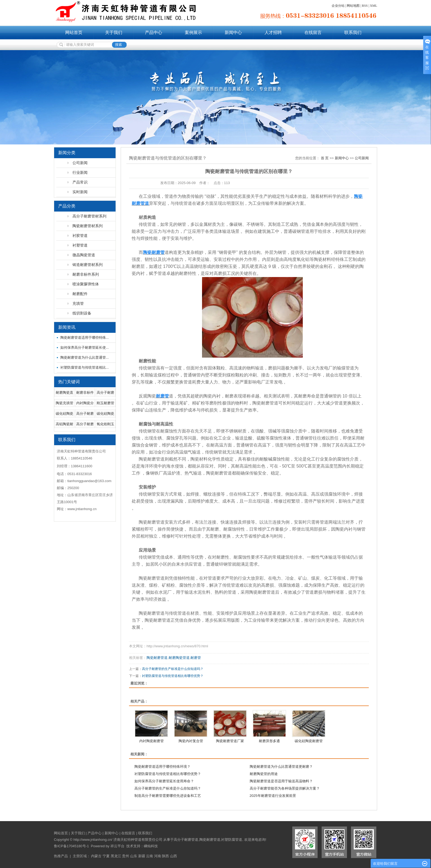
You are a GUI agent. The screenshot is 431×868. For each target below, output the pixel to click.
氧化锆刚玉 (105, 424)
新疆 (142, 856)
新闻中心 (233, 32)
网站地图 (353, 6)
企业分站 (338, 6)
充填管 (78, 303)
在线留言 (313, 32)
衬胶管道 (80, 236)
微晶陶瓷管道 (84, 255)
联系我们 (353, 32)
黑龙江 (116, 856)
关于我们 (114, 32)
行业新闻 (80, 172)
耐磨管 (196, 658)
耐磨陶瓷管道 (179, 658)
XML (373, 6)
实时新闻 (80, 192)
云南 (150, 856)
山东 (134, 856)
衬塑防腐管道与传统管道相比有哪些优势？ (173, 676)
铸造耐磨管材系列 (88, 265)
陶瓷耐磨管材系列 (88, 226)
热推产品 (61, 856)
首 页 (325, 158)
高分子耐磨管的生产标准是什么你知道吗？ (173, 669)
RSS (365, 6)
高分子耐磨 (105, 392)
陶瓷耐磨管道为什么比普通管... (85, 357)
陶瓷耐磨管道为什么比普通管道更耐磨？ (281, 767)
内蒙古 (96, 856)
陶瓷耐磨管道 (157, 658)
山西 (173, 856)
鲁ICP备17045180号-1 (71, 846)
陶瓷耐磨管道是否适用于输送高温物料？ (281, 781)
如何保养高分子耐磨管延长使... (85, 347)
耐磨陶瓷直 (65, 392)
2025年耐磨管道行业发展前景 (273, 796)
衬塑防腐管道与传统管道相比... (85, 367)
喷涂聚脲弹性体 (86, 284)
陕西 (165, 856)
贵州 (126, 856)
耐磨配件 (80, 294)
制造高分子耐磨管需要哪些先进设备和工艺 (168, 796)
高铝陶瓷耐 (65, 424)
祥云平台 (117, 846)
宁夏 (106, 856)
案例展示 (193, 32)
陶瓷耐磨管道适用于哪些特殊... (85, 338)
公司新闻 (80, 163)
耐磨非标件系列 (86, 274)
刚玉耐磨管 (105, 403)
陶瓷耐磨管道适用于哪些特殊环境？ (162, 767)
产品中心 (154, 32)
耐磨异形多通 (269, 741)
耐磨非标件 (85, 392)
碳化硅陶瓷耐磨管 (309, 741)
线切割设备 (82, 313)
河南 (158, 856)
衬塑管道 (80, 245)
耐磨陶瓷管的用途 (264, 774)
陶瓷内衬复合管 (191, 741)
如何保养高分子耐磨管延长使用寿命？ (164, 781)
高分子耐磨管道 (186, 840)
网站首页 (74, 32)
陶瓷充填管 (65, 403)
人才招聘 (273, 32)
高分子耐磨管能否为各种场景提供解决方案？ (285, 788)
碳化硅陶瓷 (65, 414)
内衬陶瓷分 (85, 403)
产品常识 (80, 182)
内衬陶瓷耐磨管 (152, 741)
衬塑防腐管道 (232, 840)
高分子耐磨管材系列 (89, 216)
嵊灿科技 (151, 846)
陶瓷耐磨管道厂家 (230, 741)
